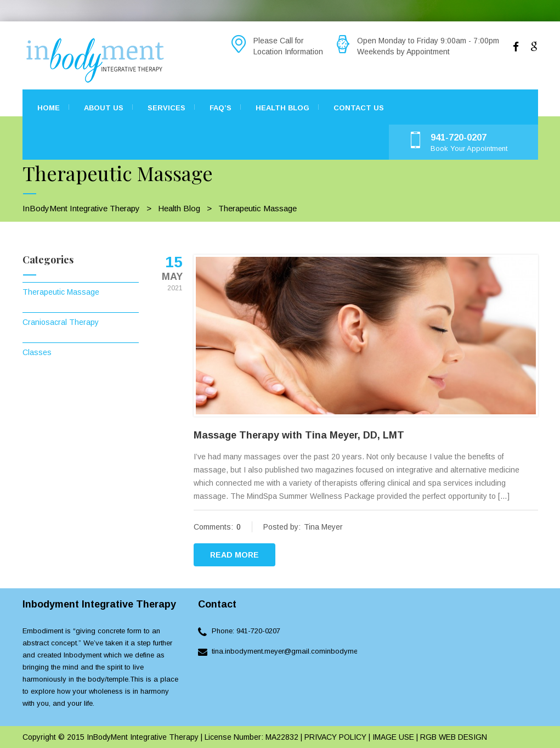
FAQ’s (220, 108)
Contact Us (359, 108)
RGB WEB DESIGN (454, 737)
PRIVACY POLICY (334, 737)
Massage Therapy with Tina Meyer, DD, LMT (299, 435)
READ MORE (234, 555)
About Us (104, 108)
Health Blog (282, 108)
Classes (37, 352)
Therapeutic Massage (61, 292)
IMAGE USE (393, 737)
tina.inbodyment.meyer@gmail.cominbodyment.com (295, 651)
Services (166, 108)
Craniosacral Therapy (61, 322)
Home (49, 108)
